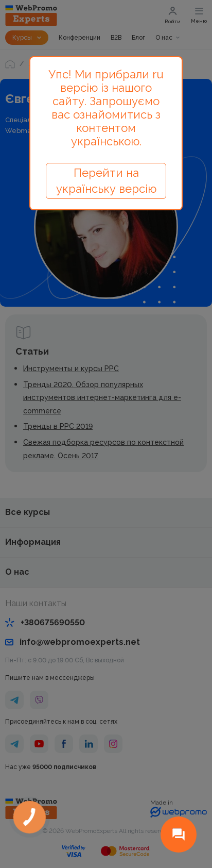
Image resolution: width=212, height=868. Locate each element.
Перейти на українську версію (106, 181)
